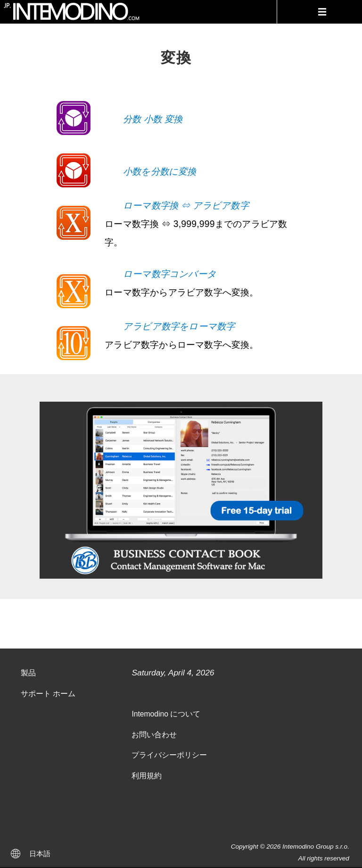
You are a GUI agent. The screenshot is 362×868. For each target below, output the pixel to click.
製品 (28, 673)
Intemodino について (166, 714)
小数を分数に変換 (160, 171)
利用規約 (147, 776)
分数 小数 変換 (153, 119)
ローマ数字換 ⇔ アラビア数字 (186, 205)
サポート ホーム (48, 694)
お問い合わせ (154, 735)
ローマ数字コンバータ (170, 274)
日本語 (40, 854)
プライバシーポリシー (169, 755)
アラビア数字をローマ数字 (179, 326)
